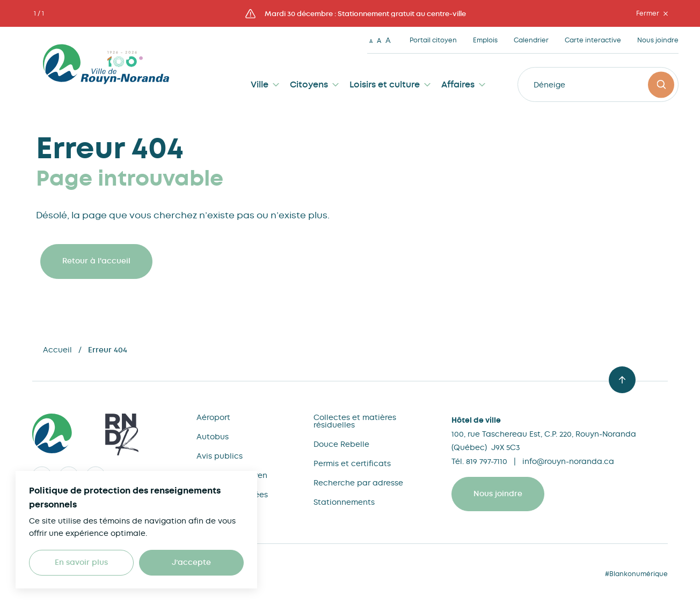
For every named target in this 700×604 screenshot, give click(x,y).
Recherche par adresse (358, 483)
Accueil (57, 350)
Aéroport (213, 417)
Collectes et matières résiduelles (355, 421)
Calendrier (531, 40)
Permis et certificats (352, 463)
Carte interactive (593, 40)
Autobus (213, 437)
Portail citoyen (433, 40)
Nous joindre (658, 40)
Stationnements (344, 502)
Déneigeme (555, 85)
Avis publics (220, 456)
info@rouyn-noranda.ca (568, 461)
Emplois (485, 40)
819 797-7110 (487, 461)
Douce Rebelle (341, 444)
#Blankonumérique (636, 574)
